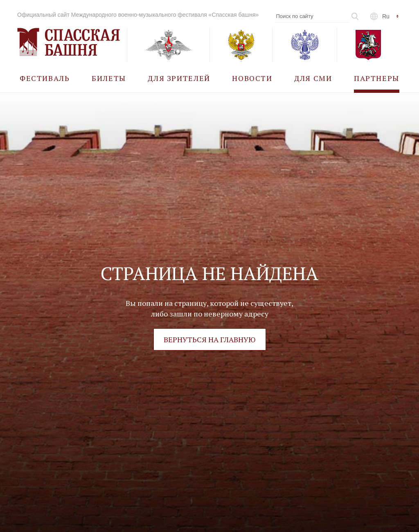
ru (386, 16)
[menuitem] (45, 78)
